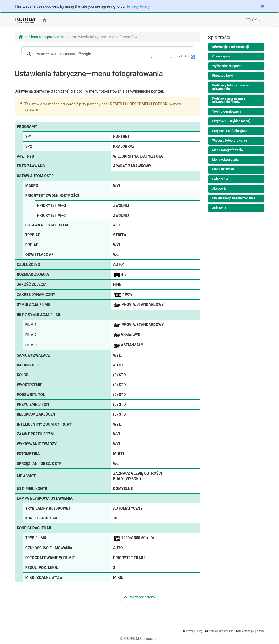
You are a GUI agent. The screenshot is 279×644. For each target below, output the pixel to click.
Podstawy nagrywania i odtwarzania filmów (229, 100)
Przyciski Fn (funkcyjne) (230, 131)
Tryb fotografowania (227, 112)
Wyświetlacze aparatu (228, 66)
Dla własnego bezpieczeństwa (234, 198)
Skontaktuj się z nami (252, 631)
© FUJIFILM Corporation (139, 639)
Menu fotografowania (47, 37)
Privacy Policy (138, 6)
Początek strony (139, 597)
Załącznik (219, 208)
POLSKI (253, 20)
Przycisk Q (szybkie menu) (231, 121)
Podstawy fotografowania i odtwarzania (231, 87)
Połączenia (220, 179)
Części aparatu (223, 56)
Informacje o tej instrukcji (231, 47)
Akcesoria (219, 189)
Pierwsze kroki (223, 76)
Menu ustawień (223, 169)
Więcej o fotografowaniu (230, 141)
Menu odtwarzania (226, 160)
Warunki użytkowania (221, 631)
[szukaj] (107, 54)
